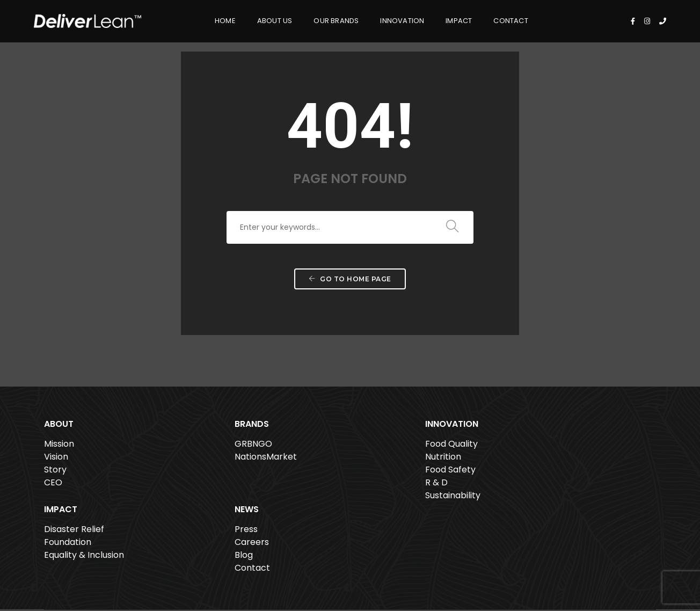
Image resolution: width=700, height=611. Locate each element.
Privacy (613, 572)
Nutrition (313, 459)
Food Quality (322, 446)
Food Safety (320, 472)
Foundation (444, 459)
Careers (564, 459)
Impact (437, 19)
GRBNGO (188, 446)
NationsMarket (201, 459)
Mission (59, 446)
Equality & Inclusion (461, 472)
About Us (253, 19)
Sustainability (323, 498)
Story (55, 472)
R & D (307, 485)
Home (204, 19)
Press (558, 446)
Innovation (381, 19)
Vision (56, 459)
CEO (53, 485)
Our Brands (315, 19)
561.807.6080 (221, 575)
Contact (490, 19)
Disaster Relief (451, 446)
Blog (556, 472)
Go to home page (350, 287)
